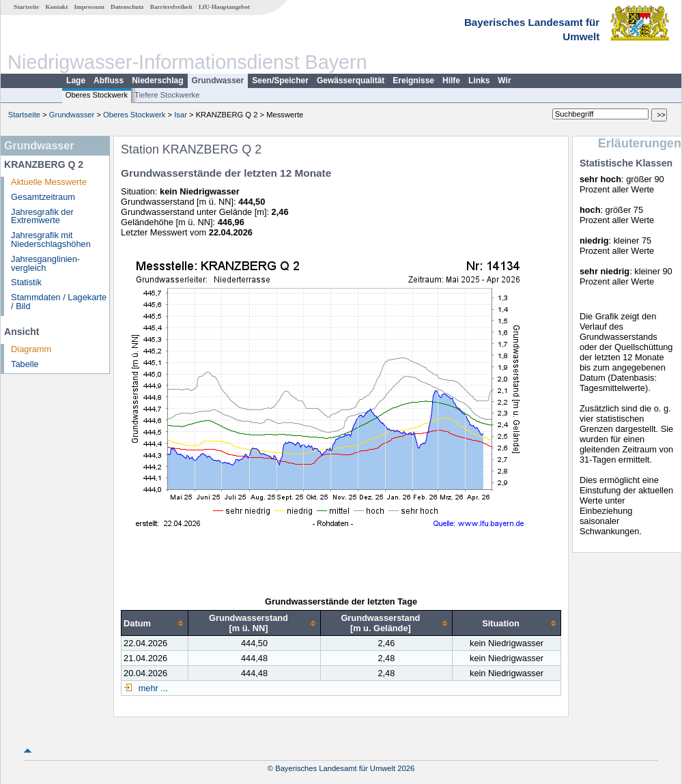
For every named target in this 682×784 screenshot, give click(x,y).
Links (479, 81)
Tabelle (25, 364)
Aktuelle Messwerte (49, 182)
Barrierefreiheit (171, 7)
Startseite (26, 7)
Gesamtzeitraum (43, 197)
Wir (504, 81)
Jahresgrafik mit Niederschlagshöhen (51, 239)
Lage (76, 81)
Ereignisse (413, 81)
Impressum (89, 7)
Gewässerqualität (351, 81)
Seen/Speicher (280, 81)
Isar (181, 115)
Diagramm (31, 349)
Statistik (26, 282)
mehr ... (152, 688)
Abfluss (109, 81)
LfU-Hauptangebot (224, 7)
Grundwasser (218, 81)
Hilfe (451, 81)
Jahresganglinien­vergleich (45, 263)
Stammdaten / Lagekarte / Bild (59, 302)
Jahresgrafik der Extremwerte (42, 216)
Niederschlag (157, 81)
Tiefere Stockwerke (167, 95)
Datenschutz (127, 7)
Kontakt (57, 7)
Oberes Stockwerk (97, 95)
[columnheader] (155, 623)
